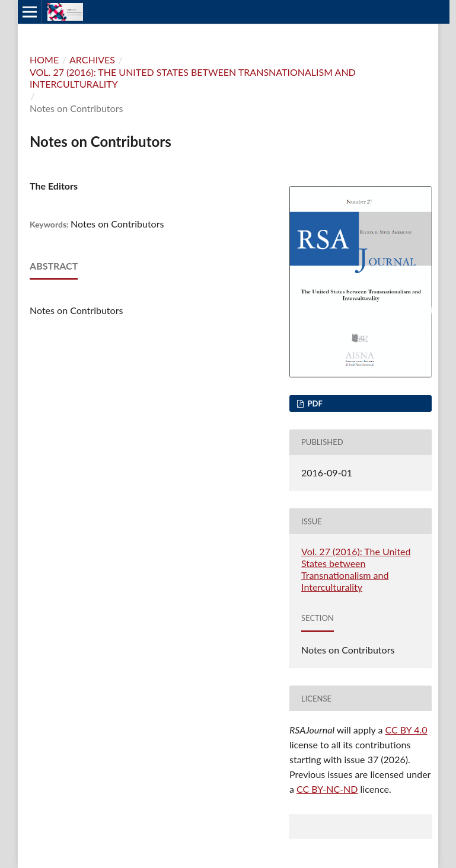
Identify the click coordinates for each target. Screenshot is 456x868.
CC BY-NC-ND (327, 789)
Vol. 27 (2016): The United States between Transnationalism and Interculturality (193, 78)
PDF (314, 403)
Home (44, 60)
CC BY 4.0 (406, 730)
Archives (92, 60)
